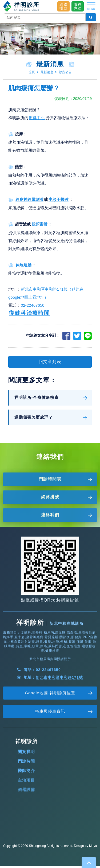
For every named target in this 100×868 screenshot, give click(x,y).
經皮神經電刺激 (29, 202)
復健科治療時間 (29, 316)
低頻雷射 (39, 227)
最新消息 (47, 72)
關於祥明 (26, 775)
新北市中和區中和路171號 (59, 701)
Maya (93, 846)
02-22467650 (33, 308)
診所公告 (65, 72)
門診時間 (26, 785)
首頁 (31, 72)
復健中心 (37, 120)
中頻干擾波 (59, 202)
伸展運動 (23, 267)
